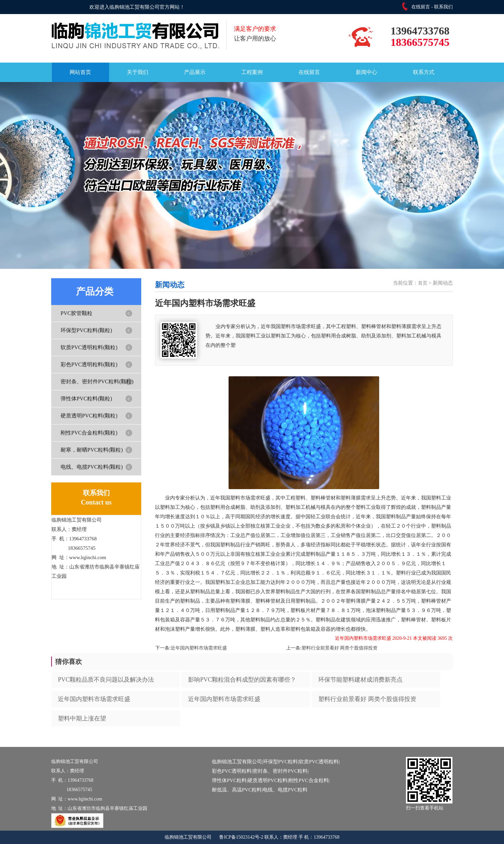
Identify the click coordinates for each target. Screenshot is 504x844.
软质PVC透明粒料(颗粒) (89, 347)
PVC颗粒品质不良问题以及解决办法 (106, 680)
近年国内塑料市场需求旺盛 (199, 648)
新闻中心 (366, 72)
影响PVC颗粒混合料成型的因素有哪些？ (242, 680)
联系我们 (443, 7)
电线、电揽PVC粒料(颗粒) (92, 467)
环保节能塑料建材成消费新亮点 (360, 680)
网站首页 (80, 72)
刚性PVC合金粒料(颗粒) (89, 433)
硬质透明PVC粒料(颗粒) (89, 416)
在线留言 (421, 7)
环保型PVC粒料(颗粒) (86, 330)
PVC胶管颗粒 (76, 313)
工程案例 (252, 72)
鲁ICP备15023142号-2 (241, 837)
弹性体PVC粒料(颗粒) (86, 399)
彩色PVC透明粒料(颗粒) (89, 364)
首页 (423, 283)
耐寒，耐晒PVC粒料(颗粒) (92, 450)
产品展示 (195, 72)
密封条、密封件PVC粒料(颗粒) (97, 381)
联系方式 (424, 72)
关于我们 (138, 72)
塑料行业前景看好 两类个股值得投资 (340, 648)
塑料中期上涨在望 (82, 718)
